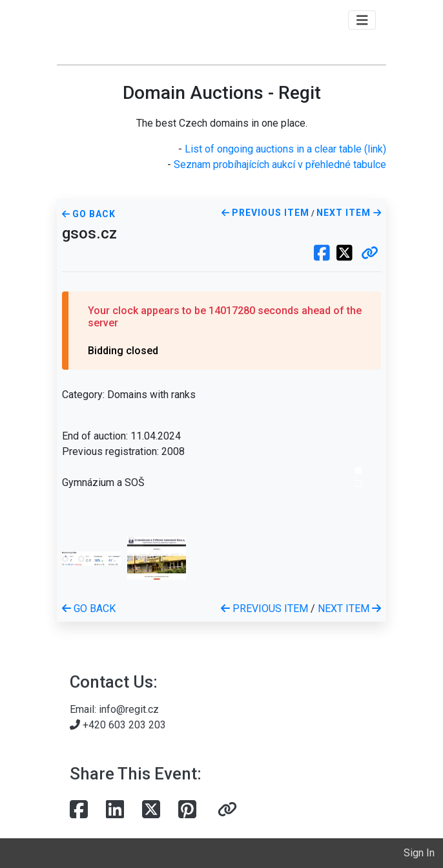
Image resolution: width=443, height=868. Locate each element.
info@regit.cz (129, 709)
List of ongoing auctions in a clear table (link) (285, 149)
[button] (370, 254)
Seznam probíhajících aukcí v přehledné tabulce (280, 164)
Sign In (419, 853)
